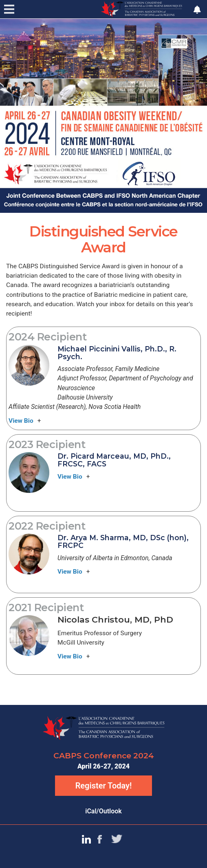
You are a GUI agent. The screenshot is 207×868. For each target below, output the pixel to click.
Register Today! (104, 786)
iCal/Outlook (103, 811)
